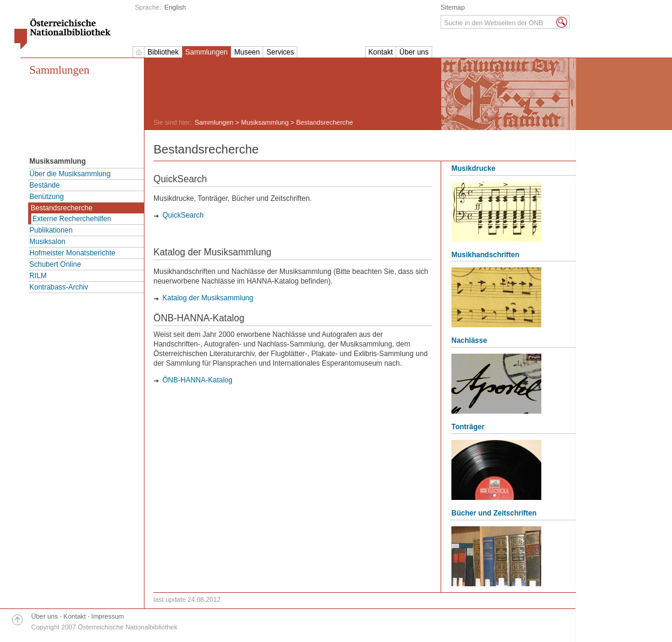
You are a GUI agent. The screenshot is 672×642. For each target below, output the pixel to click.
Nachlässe (469, 340)
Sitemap (453, 7)
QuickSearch (183, 215)
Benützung (46, 197)
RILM (38, 276)
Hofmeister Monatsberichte (72, 253)
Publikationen (51, 230)
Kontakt (381, 52)
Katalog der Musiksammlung (208, 298)
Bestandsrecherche (61, 208)
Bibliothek (163, 52)
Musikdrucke (473, 168)
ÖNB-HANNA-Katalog (198, 380)
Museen (247, 52)
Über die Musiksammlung (70, 174)
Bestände (45, 185)
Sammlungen (207, 52)
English (175, 7)
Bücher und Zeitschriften (494, 513)
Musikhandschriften (485, 255)
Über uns (414, 52)
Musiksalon (47, 242)
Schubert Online (55, 264)
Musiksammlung (265, 122)
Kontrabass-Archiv (59, 287)
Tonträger (468, 427)
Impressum (107, 616)
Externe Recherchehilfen (72, 219)
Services (280, 52)
